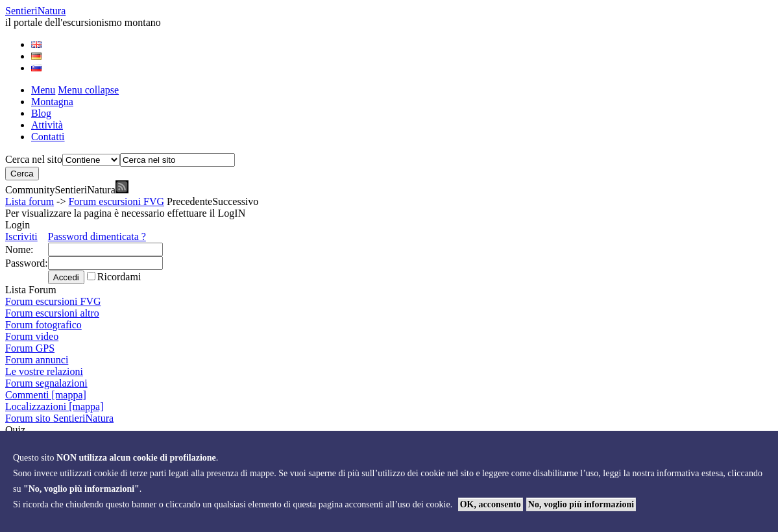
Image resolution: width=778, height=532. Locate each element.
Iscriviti (21, 236)
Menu (43, 90)
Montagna (52, 102)
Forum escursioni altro (52, 313)
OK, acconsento (491, 504)
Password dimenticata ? (97, 236)
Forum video (32, 336)
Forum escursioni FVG (116, 201)
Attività (47, 125)
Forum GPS (30, 348)
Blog (41, 113)
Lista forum (30, 201)
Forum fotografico (43, 325)
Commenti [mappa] (46, 395)
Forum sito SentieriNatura (59, 418)
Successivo (235, 201)
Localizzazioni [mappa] (54, 406)
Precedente (189, 201)
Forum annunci (37, 360)
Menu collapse (88, 90)
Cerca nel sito (34, 159)
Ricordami (119, 277)
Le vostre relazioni (44, 371)
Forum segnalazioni (46, 383)
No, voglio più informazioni (581, 504)
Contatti (48, 137)
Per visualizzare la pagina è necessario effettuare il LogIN (125, 213)
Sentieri (35, 11)
